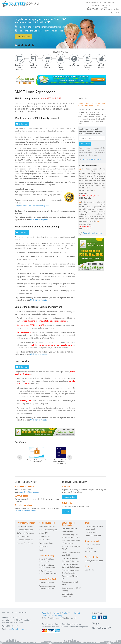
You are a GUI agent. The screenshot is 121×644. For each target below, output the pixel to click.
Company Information (25, 540)
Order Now (23, 124)
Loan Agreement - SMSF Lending (71, 589)
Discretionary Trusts (92, 545)
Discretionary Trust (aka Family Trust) (94, 528)
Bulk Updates (44, 540)
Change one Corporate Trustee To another (70, 572)
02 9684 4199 (97, 9)
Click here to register (39, 220)
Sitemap (56, 613)
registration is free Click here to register (32, 206)
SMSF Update (45, 536)
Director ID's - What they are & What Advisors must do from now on (63, 462)
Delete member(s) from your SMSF (71, 554)
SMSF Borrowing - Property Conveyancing (48, 572)
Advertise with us (92, 3)
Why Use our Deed (46, 543)
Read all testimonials (93, 233)
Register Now (23, 37)
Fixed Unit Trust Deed (93, 536)
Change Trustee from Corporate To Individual (71, 566)
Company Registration (25, 526)
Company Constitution (25, 530)
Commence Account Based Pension (69, 530)
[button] (4, 5)
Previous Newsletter (92, 159)
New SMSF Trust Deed (48, 526)
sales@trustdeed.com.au (29, 492)
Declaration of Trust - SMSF (70, 577)
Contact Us (66, 613)
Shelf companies (23, 536)
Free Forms (44, 546)
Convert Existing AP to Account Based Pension (71, 536)
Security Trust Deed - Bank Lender (47, 560)
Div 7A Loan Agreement (25, 533)
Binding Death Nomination (67, 595)
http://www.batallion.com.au (25, 511)
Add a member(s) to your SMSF (71, 548)
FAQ (41, 550)
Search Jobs (89, 570)
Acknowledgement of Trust (70, 583)
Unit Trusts (89, 548)
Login (116, 12)
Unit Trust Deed (91, 532)
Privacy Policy (57, 616)
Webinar (111, 3)
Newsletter (113, 9)
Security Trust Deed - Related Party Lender (47, 566)
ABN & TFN (44, 533)
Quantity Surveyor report (94, 561)
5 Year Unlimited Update (49, 530)
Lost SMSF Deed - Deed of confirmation (71, 542)
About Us (45, 613)
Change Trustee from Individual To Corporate (71, 560)
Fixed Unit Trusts (91, 551)
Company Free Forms (25, 543)
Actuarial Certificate (47, 583)
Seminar (103, 3)
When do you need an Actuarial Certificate (47, 587)
